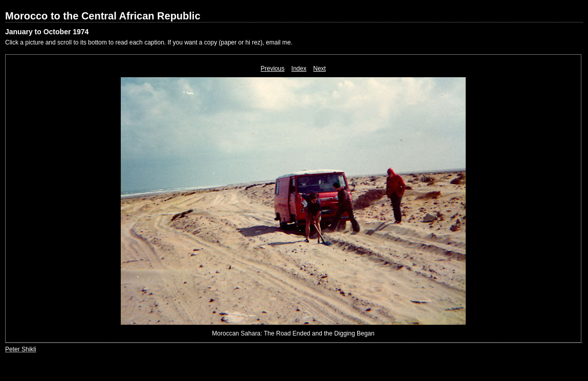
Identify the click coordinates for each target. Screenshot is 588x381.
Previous (273, 69)
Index (299, 69)
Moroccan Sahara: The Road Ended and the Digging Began (293, 333)
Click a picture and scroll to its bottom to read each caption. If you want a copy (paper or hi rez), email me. (149, 42)
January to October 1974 (47, 32)
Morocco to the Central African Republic (103, 16)
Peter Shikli (21, 349)
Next (320, 69)
